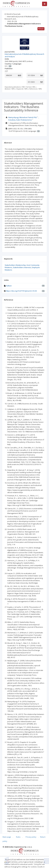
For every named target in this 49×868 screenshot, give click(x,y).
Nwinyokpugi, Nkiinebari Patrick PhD (23, 117)
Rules (18, 837)
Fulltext (9, 286)
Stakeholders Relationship (15, 265)
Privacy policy (31, 837)
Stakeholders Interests (22, 267)
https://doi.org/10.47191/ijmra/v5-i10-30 (21, 291)
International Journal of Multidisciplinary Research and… (21, 18)
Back (41, 29)
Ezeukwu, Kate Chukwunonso (20, 120)
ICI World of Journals (13, 14)
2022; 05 (12, 21)
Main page (7, 837)
